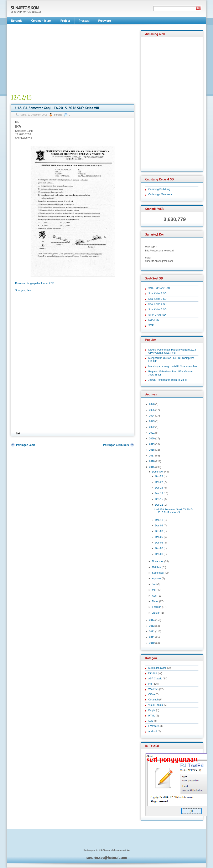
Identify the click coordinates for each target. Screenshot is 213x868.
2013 (152, 626)
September (158, 573)
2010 (152, 643)
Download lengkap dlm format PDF (35, 283)
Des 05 (159, 543)
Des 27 (159, 482)
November (158, 561)
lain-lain (153, 673)
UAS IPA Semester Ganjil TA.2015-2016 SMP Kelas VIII (174, 511)
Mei (154, 590)
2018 (152, 450)
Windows (153, 689)
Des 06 (159, 537)
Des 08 (159, 531)
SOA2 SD (154, 320)
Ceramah (153, 700)
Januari (156, 613)
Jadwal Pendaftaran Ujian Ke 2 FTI (168, 380)
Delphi (152, 710)
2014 (152, 620)
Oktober (157, 567)
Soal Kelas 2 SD (157, 293)
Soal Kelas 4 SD (157, 304)
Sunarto (58, 115)
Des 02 (159, 548)
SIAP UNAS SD (157, 315)
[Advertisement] (46, 60)
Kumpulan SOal (157, 668)
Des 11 (159, 520)
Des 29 (159, 476)
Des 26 (159, 488)
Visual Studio (156, 705)
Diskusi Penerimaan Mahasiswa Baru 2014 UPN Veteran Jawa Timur (172, 351)
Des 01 (159, 554)
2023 (152, 421)
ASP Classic (155, 679)
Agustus (157, 578)
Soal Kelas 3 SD (157, 299)
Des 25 (159, 494)
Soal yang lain (23, 290)
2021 (152, 433)
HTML (152, 716)
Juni (154, 584)
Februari (157, 607)
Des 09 (159, 526)
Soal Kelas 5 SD (157, 310)
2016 (152, 461)
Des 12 (159, 505)
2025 (152, 410)
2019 (152, 444)
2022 (152, 427)
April (155, 596)
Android (153, 731)
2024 (152, 416)
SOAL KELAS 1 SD (159, 288)
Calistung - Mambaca (160, 194)
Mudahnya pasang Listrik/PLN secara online (173, 366)
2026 (152, 404)
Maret (155, 601)
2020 (152, 439)
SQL (151, 721)
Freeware (154, 726)
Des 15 (159, 499)
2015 (152, 467)
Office (152, 694)
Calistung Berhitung (159, 189)
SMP (151, 325)
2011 (152, 637)
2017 (152, 456)
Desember (158, 472)
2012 (152, 632)
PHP (151, 684)
